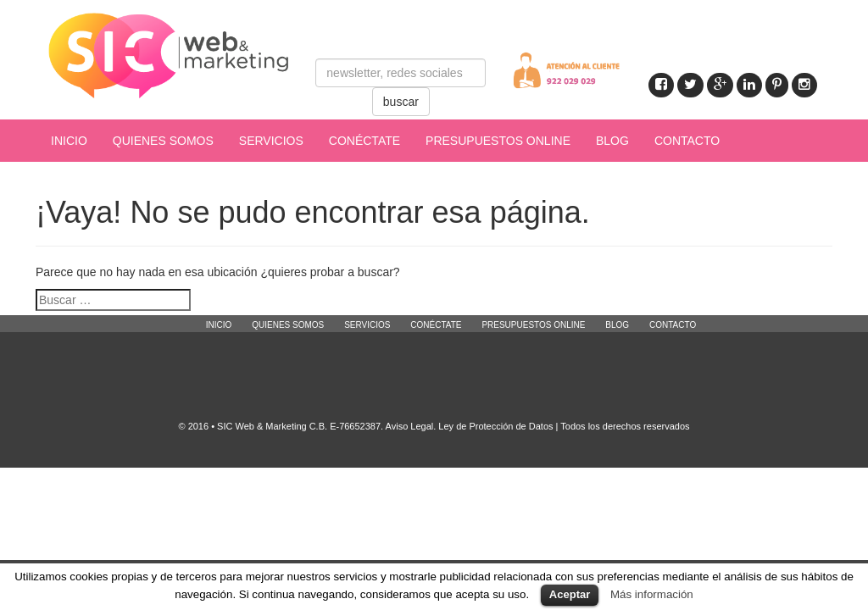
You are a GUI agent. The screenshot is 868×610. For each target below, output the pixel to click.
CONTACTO (687, 141)
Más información (652, 594)
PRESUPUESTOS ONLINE (498, 141)
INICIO (69, 141)
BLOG (612, 141)
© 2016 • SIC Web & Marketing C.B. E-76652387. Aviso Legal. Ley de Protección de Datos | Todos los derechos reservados (434, 426)
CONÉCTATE (364, 141)
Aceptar (570, 594)
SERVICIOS (271, 141)
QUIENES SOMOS (163, 141)
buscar (401, 102)
